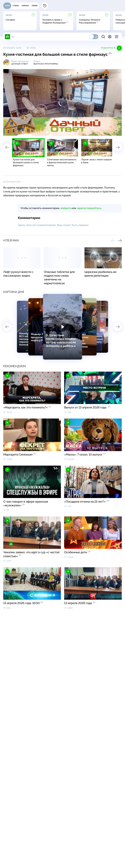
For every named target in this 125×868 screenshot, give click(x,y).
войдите (66, 208)
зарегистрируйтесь (89, 208)
